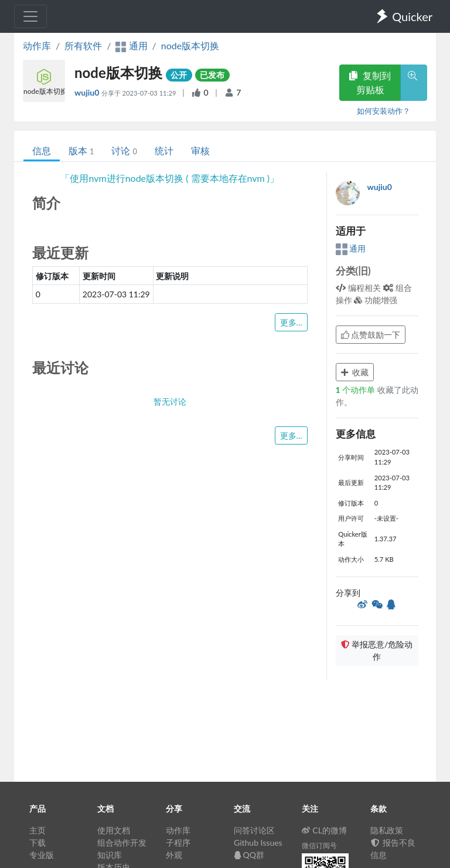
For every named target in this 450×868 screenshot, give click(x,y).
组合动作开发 (122, 842)
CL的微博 (324, 830)
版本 (81, 150)
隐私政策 (387, 830)
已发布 (212, 75)
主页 (37, 830)
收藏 (355, 372)
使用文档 (114, 830)
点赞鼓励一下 (371, 335)
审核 (200, 150)
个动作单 (357, 390)
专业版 (42, 855)
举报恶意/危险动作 (377, 650)
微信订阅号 (319, 845)
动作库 (37, 45)
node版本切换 (190, 45)
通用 (351, 248)
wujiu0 (88, 92)
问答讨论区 (254, 830)
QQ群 (249, 855)
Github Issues (258, 842)
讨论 (124, 150)
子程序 (178, 842)
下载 (37, 842)
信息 (42, 150)
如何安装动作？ (383, 111)
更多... (291, 322)
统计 (164, 150)
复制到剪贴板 (370, 82)
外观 (174, 855)
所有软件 (83, 45)
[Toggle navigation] (30, 16)
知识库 (110, 855)
